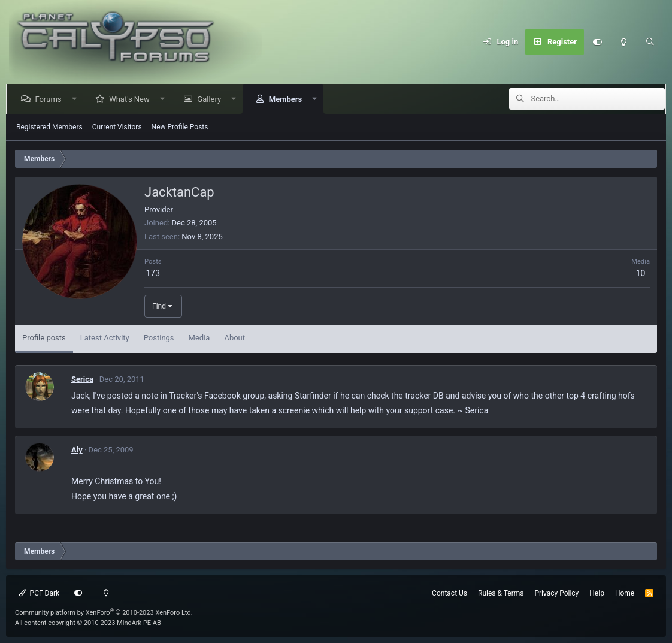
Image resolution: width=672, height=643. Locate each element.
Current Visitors (117, 127)
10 (641, 273)
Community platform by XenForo (104, 613)
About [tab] (234, 338)
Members (287, 99)
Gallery (211, 99)
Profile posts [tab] (44, 338)
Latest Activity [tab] (105, 338)
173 (153, 273)
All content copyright (88, 623)
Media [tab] (199, 338)
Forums (50, 99)
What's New (132, 99)
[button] (76, 99)
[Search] (650, 42)
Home (625, 593)
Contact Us (449, 593)
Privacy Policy (556, 593)
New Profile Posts (180, 127)
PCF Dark (39, 593)
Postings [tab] (159, 338)
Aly (77, 450)
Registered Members (49, 127)
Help (597, 593)
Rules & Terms (501, 593)
